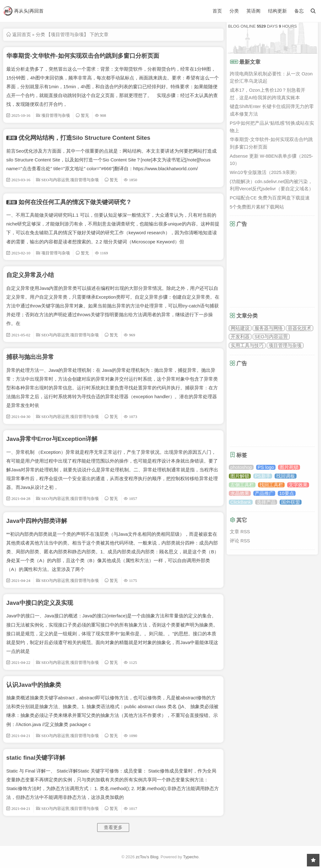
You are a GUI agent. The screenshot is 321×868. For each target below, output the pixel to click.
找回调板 (286, 476)
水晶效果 (240, 493)
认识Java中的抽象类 (34, 685)
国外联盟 (291, 502)
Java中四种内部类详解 (37, 521)
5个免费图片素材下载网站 (257, 207)
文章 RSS (240, 532)
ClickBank (241, 502)
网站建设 (240, 328)
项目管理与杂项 (285, 345)
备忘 (299, 11)
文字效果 (298, 485)
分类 (234, 11)
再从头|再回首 (23, 11)
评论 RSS (240, 541)
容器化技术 (300, 328)
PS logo (266, 467)
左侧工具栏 (242, 485)
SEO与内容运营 (271, 337)
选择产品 (266, 502)
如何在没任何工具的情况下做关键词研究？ (75, 202)
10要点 (287, 493)
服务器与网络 (269, 328)
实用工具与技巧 (247, 345)
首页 (217, 11)
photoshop (241, 467)
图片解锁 (240, 476)
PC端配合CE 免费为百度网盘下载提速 (270, 198)
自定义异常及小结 (30, 275)
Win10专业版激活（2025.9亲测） (265, 172)
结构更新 (277, 11)
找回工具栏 (271, 485)
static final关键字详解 (36, 758)
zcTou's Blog (147, 857)
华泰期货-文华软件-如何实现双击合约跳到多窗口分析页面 (83, 56)
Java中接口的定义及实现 (40, 603)
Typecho (191, 857)
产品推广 (264, 493)
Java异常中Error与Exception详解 (52, 439)
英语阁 (253, 11)
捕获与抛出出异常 (30, 357)
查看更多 (113, 827)
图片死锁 (289, 467)
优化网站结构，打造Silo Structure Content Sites (84, 138)
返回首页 (22, 34)
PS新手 (263, 476)
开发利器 (240, 337)
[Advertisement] (275, 267)
